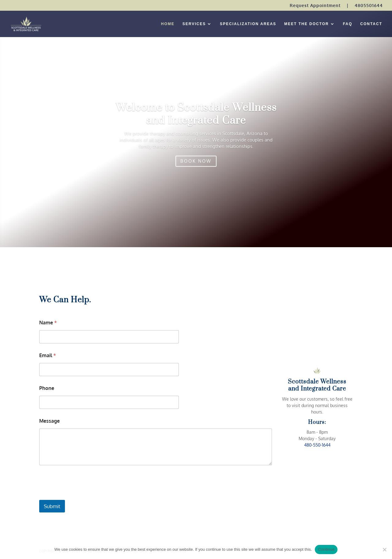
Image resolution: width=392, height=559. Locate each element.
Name (48, 323)
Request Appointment (315, 6)
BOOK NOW (196, 167)
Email (48, 355)
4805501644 (369, 6)
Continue (326, 549)
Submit (52, 506)
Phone (47, 388)
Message (49, 421)
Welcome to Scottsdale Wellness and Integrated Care (196, 120)
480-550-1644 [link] (317, 445)
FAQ (348, 24)
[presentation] (86, 496)
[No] (384, 550)
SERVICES (194, 24)
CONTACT (371, 24)
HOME (168, 24)
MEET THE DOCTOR (307, 24)
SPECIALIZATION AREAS (248, 24)
